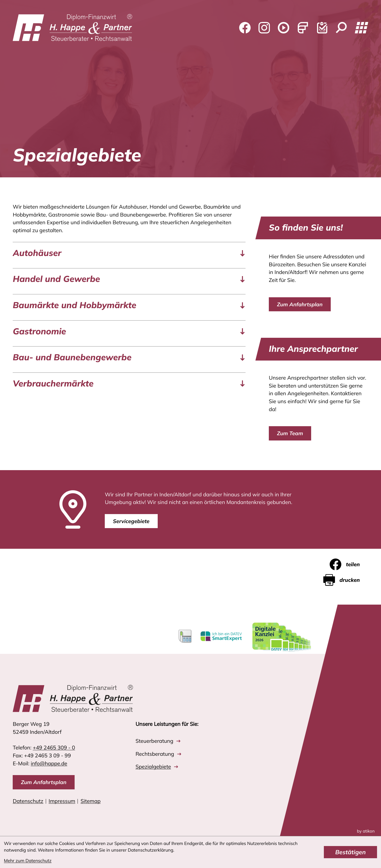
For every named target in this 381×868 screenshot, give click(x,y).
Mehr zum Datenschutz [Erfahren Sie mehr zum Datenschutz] (28, 861)
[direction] (44, 782)
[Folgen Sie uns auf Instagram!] (264, 28)
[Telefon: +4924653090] (54, 748)
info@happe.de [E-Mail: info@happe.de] (49, 763)
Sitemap (90, 801)
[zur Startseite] (72, 28)
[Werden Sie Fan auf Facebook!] (245, 28)
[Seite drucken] (346, 580)
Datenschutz (28, 801)
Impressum (62, 801)
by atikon (366, 831)
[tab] (129, 253)
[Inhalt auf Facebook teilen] (349, 564)
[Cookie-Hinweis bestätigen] (350, 852)
